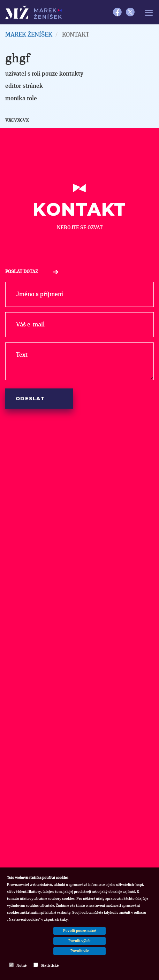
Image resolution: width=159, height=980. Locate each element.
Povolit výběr (79, 941)
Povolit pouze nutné (79, 931)
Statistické (46, 965)
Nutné (18, 965)
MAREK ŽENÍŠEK (29, 35)
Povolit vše (80, 951)
